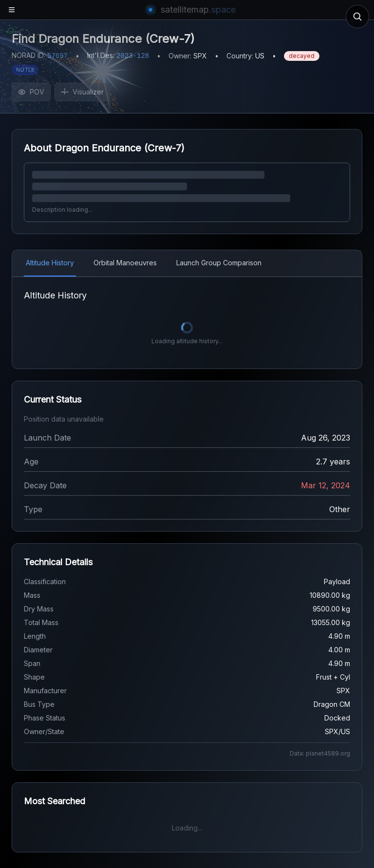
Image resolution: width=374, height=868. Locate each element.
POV (31, 92)
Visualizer (82, 92)
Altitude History (50, 263)
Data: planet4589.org (320, 753)
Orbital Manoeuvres (125, 263)
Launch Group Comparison (219, 263)
